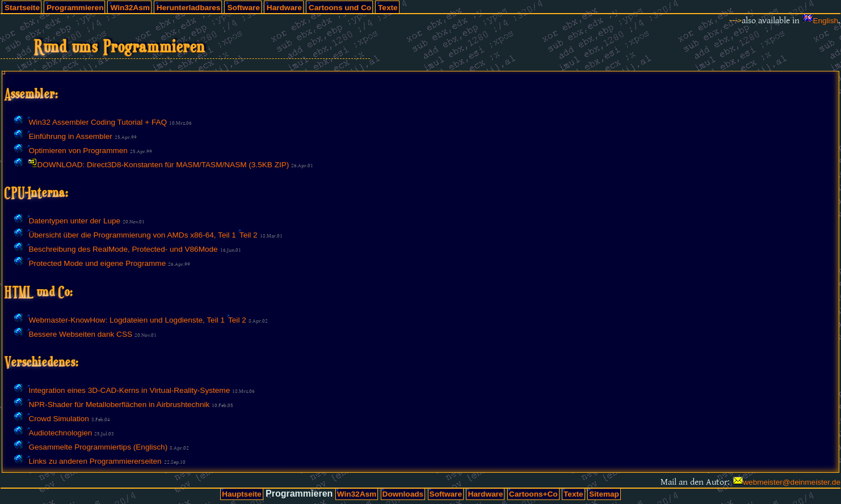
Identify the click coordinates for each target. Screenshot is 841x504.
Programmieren (75, 8)
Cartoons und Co (340, 8)
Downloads (403, 494)
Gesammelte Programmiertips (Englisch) (98, 447)
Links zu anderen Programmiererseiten (95, 461)
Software (243, 8)
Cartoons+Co (533, 494)
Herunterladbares (189, 8)
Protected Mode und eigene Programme (97, 263)
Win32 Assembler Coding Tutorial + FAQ (98, 122)
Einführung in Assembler (70, 136)
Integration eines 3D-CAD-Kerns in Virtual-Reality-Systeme (129, 390)
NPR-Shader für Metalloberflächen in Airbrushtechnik (119, 405)
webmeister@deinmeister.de (792, 482)
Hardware (284, 8)
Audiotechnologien (60, 433)
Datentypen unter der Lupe (74, 221)
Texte (388, 8)
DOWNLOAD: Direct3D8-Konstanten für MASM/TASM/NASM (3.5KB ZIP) (163, 165)
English (825, 21)
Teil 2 (249, 235)
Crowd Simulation (59, 419)
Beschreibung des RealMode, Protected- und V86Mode (123, 249)
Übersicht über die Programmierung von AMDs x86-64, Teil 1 (132, 235)
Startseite (22, 8)
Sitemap (604, 494)
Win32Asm (130, 8)
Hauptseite (242, 494)
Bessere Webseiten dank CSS (80, 334)
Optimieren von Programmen (78, 151)
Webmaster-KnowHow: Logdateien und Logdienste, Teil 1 (127, 320)
